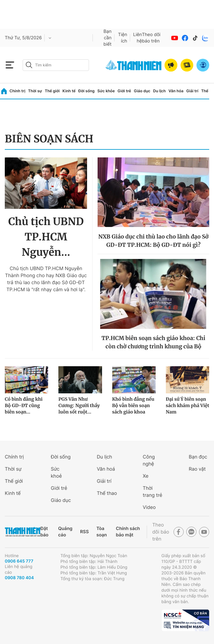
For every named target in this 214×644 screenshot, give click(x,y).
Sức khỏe (106, 91)
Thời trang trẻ (153, 492)
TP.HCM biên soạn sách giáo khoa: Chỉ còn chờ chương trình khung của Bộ (153, 342)
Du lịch (159, 91)
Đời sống (87, 91)
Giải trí (192, 91)
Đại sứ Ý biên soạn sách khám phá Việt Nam (188, 405)
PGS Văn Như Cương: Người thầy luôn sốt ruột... (79, 405)
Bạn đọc (198, 457)
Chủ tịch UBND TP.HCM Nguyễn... (46, 237)
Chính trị (18, 91)
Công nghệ (149, 460)
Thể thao (107, 493)
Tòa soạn (102, 532)
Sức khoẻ (56, 472)
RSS (84, 532)
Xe (146, 476)
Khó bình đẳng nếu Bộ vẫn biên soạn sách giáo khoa (133, 405)
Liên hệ (138, 38)
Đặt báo (44, 532)
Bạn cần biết (107, 38)
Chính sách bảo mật (128, 532)
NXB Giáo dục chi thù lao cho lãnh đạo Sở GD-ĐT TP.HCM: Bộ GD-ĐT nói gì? (153, 241)
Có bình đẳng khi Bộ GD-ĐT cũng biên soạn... (24, 405)
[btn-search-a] (29, 65)
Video (149, 507)
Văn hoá (106, 469)
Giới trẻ (124, 91)
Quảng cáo (65, 532)
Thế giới (52, 91)
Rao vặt (197, 469)
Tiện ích (123, 38)
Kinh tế (69, 91)
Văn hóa (176, 91)
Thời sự (35, 91)
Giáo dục (142, 91)
